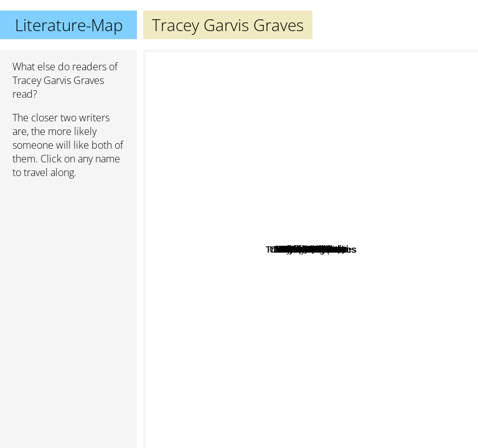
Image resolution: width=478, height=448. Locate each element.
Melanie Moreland (372, 315)
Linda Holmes (317, 125)
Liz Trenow (348, 139)
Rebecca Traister (238, 187)
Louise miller (207, 254)
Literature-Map (69, 25)
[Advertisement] (68, 254)
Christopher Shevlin (246, 303)
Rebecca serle (187, 210)
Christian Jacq (211, 115)
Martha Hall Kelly (394, 166)
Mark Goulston (329, 206)
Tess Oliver (322, 311)
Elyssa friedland (372, 292)
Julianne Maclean (274, 349)
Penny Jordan (401, 249)
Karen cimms (340, 283)
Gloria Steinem (288, 248)
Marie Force (347, 411)
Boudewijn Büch (231, 209)
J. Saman (323, 334)
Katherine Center (259, 58)
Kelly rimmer (338, 389)
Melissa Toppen (302, 295)
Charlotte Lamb (408, 267)
